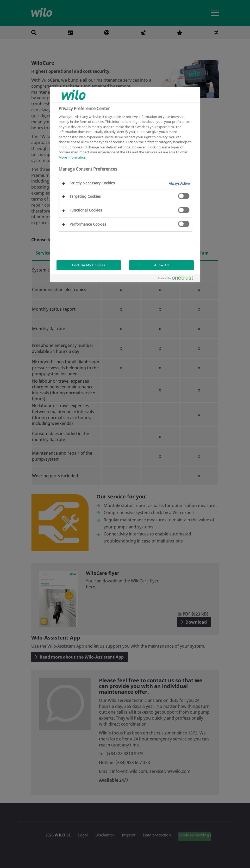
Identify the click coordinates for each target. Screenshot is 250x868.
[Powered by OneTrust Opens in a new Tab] (178, 279)
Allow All (161, 265)
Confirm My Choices (89, 265)
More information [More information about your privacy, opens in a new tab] (72, 157)
